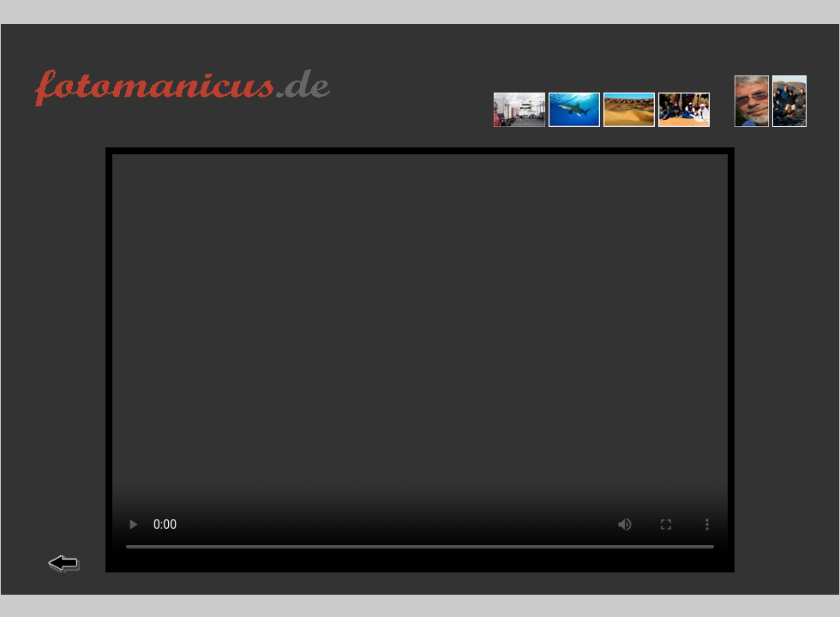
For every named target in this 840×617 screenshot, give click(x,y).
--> (420, 360)
